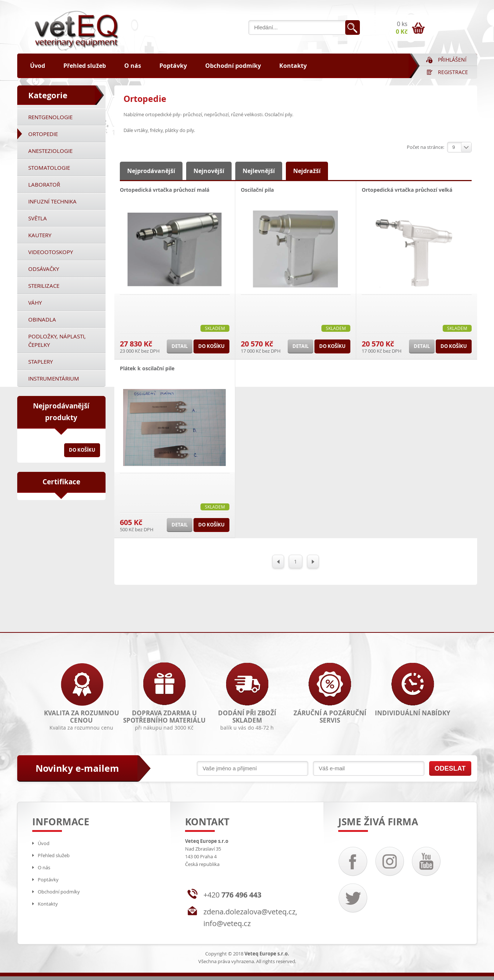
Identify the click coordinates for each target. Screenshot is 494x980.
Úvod (38, 66)
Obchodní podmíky (233, 66)
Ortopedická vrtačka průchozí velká (407, 190)
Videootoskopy (51, 252)
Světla (38, 218)
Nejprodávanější (151, 171)
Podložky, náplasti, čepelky (57, 340)
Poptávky (173, 66)
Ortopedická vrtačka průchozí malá (165, 190)
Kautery (40, 235)
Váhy (35, 302)
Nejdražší (307, 171)
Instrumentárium (54, 378)
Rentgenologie (50, 117)
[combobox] (459, 147)
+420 (232, 895)
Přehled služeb (85, 66)
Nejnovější (209, 171)
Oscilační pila (257, 190)
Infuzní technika (52, 201)
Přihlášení (452, 60)
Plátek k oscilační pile (147, 368)
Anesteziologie (50, 151)
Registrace (453, 72)
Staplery (40, 361)
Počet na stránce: (425, 147)
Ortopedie (43, 134)
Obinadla (42, 319)
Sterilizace (44, 286)
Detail (180, 346)
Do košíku (82, 450)
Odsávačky (44, 269)
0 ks (402, 28)
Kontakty (293, 66)
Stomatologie (49, 168)
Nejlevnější (259, 171)
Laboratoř (44, 184)
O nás (133, 66)
